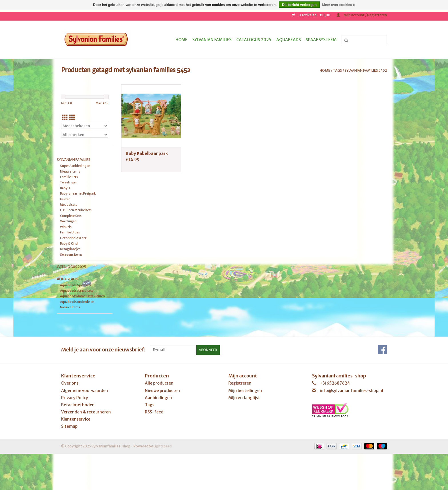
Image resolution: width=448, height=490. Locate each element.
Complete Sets (71, 216)
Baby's (65, 188)
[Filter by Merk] (85, 135)
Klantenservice (76, 419)
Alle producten (159, 383)
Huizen (65, 199)
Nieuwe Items (70, 171)
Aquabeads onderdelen (77, 302)
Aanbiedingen (158, 397)
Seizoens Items (71, 255)
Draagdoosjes (70, 249)
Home (181, 40)
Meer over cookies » (338, 5)
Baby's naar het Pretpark (78, 193)
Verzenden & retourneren (86, 412)
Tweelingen (69, 182)
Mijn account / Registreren (362, 15)
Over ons (70, 383)
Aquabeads (289, 40)
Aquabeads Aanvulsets (77, 291)
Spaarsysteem (321, 40)
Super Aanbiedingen (75, 166)
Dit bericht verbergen (299, 5)
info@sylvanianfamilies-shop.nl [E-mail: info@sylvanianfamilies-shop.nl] (351, 390)
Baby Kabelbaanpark (147, 153)
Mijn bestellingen (245, 390)
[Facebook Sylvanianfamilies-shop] (382, 350)
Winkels (66, 227)
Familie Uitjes (70, 232)
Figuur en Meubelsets (76, 210)
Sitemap (69, 426)
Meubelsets (68, 205)
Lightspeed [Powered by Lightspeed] (163, 446)
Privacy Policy (75, 397)
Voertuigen (68, 221)
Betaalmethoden (78, 405)
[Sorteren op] (85, 126)
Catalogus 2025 (254, 40)
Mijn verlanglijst (244, 397)
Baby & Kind (69, 243)
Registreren (240, 383)
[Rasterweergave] (65, 118)
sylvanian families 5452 (366, 70)
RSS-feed (154, 412)
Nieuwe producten (162, 390)
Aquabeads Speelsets (76, 285)
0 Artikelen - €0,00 (311, 15)
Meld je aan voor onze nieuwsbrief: (103, 350)
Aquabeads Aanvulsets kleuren (82, 296)
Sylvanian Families (212, 40)
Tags (337, 70)
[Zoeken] (364, 40)
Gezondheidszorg (73, 238)
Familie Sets (69, 177)
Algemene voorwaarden (85, 390)
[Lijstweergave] (72, 118)
